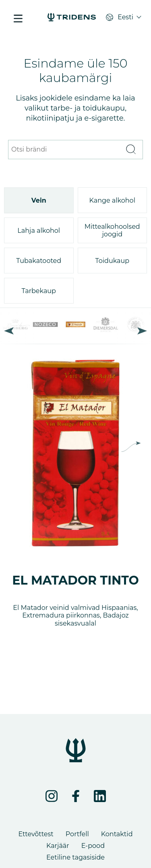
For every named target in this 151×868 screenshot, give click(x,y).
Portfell (77, 834)
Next (142, 331)
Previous (9, 331)
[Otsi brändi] (65, 150)
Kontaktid (117, 834)
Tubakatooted (39, 261)
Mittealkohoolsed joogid (112, 230)
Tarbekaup (39, 291)
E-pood (93, 846)
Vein (39, 200)
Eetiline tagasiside (75, 857)
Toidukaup (112, 261)
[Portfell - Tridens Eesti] (72, 18)
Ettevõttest (36, 834)
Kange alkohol (112, 200)
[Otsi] (130, 150)
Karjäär (58, 846)
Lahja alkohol (39, 231)
